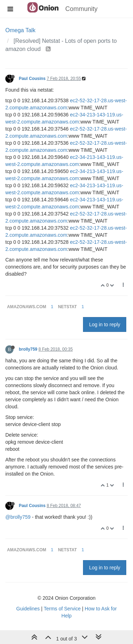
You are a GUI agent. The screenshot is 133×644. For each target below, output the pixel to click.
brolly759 (28, 349)
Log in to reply (105, 324)
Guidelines (28, 609)
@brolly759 (18, 517)
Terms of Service (62, 609)
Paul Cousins (32, 79)
